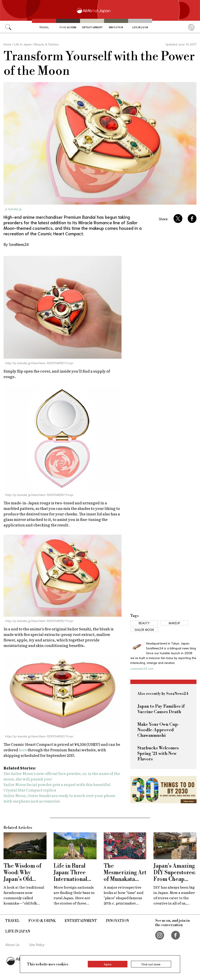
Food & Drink (68, 28)
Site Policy (37, 944)
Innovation (116, 28)
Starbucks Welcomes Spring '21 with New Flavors (158, 754)
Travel (44, 28)
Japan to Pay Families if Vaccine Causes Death (161, 709)
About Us (12, 944)
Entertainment (92, 28)
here (23, 750)
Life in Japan (140, 28)
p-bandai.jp (13, 209)
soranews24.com (142, 668)
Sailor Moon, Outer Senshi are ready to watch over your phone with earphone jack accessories (59, 798)
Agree (108, 964)
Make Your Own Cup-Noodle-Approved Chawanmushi (158, 730)
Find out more (151, 964)
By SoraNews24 (16, 244)
